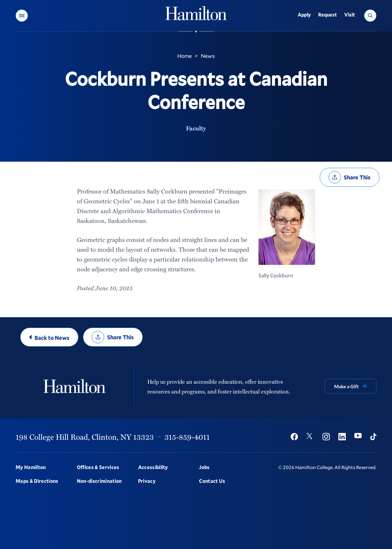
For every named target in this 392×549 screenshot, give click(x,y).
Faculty (196, 128)
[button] (22, 16)
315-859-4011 (187, 437)
